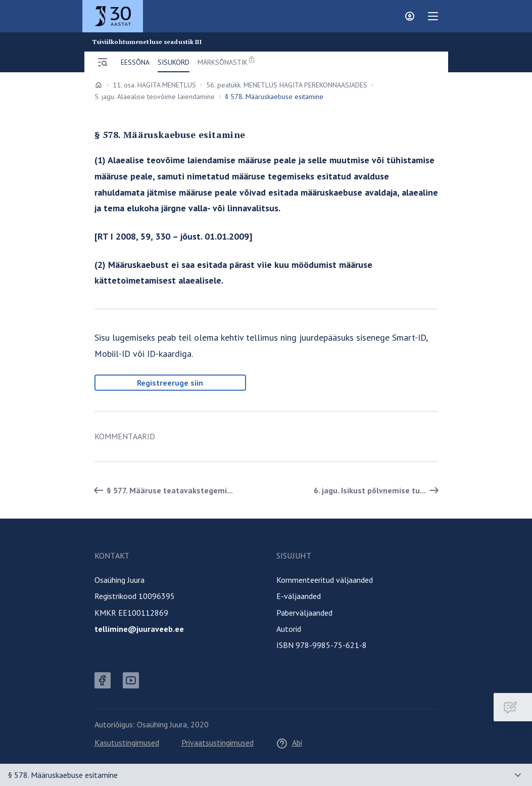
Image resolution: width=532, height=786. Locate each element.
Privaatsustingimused (217, 743)
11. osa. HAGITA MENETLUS (154, 85)
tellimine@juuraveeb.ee (139, 629)
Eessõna (135, 62)
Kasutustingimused (127, 743)
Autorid (289, 629)
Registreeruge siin (170, 383)
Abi (289, 743)
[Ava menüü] (103, 62)
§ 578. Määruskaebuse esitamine (63, 775)
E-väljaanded (299, 596)
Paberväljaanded (304, 613)
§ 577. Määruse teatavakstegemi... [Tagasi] (162, 490)
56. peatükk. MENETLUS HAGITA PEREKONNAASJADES (287, 85)
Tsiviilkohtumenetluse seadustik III (147, 42)
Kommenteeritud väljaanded (325, 580)
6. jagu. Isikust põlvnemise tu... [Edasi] (378, 490)
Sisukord (174, 62)
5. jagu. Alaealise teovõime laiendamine (155, 97)
